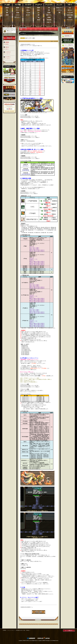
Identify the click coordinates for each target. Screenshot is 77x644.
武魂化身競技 (49, 20)
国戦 (49, 10)
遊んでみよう (28, 15)
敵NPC (39, 20)
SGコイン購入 (18, 17)
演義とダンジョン (49, 15)
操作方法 (28, 10)
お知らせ (7, 49)
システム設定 (28, 13)
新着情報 (7, 44)
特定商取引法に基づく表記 (21, 630)
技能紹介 (39, 10)
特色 (7, 10)
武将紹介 (7, 15)
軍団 (49, 8)
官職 (39, 15)
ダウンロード (18, 10)
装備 (39, 17)
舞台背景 (7, 8)
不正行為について (70, 15)
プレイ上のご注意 (70, 13)
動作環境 (18, 8)
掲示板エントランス (59, 8)
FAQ (70, 8)
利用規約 (70, 17)
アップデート (8, 59)
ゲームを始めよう (28, 8)
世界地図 (39, 8)
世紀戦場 (49, 17)
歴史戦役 (49, 13)
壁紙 (59, 13)
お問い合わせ (70, 10)
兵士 (39, 13)
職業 (7, 13)
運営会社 (28, 630)
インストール (18, 15)
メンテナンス (8, 54)
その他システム (49, 22)
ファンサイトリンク (59, 10)
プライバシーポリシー (70, 20)
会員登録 (18, 13)
